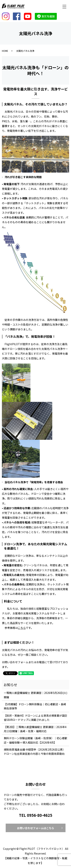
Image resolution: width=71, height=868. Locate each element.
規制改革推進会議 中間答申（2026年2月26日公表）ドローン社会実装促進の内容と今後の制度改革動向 (35, 752)
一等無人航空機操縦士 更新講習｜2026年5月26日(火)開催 (35, 695)
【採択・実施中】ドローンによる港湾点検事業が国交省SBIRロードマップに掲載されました (35, 718)
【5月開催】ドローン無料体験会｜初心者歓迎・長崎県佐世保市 (35, 706)
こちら (22, 628)
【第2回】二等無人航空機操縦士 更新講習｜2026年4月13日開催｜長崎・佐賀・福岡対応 (35, 729)
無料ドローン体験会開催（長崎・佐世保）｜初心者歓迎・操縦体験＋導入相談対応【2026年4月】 (35, 740)
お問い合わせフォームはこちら (36, 828)
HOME (5, 51)
